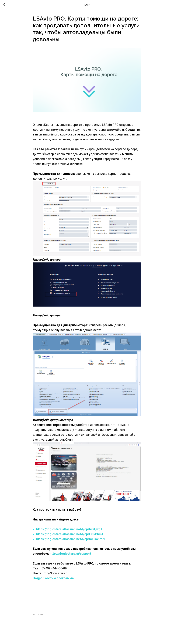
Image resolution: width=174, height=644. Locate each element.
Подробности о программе (54, 580)
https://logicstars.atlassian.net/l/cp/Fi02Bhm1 (70, 536)
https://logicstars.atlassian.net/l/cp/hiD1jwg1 (69, 531)
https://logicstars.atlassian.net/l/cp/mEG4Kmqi (71, 541)
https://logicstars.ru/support (71, 555)
